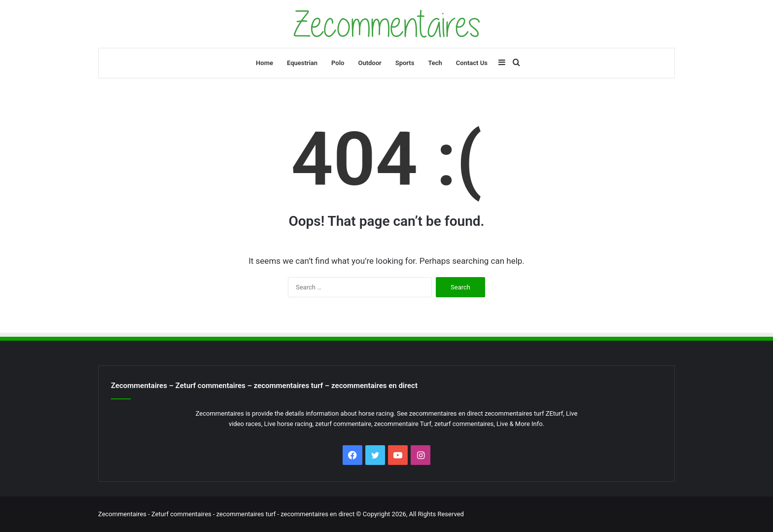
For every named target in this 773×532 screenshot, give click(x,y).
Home (264, 63)
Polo (338, 63)
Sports (405, 63)
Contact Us (472, 63)
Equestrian (302, 63)
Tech (435, 63)
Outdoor (369, 63)
